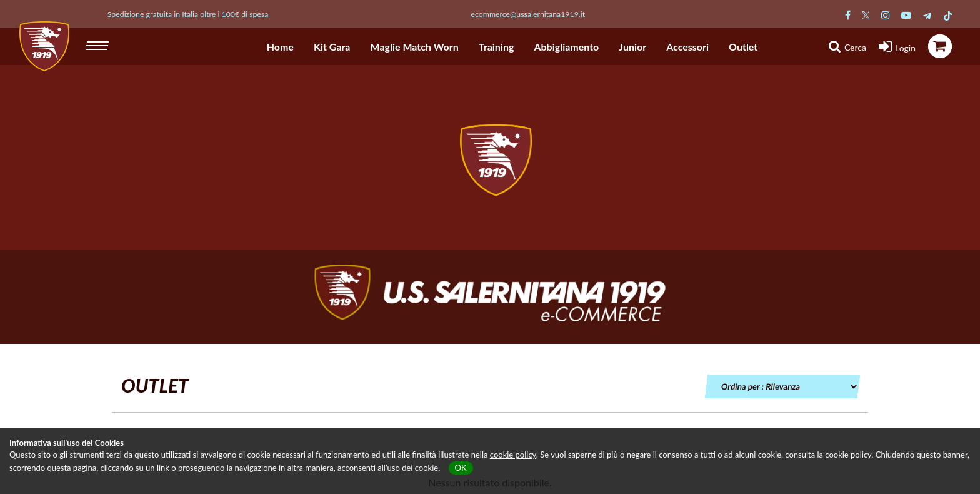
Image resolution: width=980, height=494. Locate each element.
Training (497, 47)
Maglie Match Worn (415, 47)
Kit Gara (332, 47)
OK (461, 468)
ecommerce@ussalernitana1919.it (528, 14)
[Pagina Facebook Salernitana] (848, 15)
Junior (632, 47)
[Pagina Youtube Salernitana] (906, 15)
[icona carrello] (940, 46)
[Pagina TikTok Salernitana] (948, 15)
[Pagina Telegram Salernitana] (927, 15)
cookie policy (513, 455)
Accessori (687, 47)
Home (280, 47)
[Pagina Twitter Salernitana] (866, 15)
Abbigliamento (566, 47)
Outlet (743, 47)
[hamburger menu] (98, 44)
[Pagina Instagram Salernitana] (886, 15)
